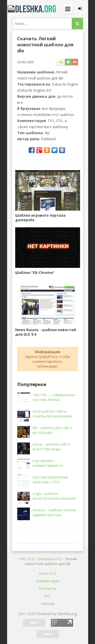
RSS (48, 596)
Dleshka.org (32, 9)
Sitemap (48, 604)
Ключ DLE (48, 573)
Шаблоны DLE (50, 559)
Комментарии (48, 581)
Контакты (48, 588)
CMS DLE (26, 559)
